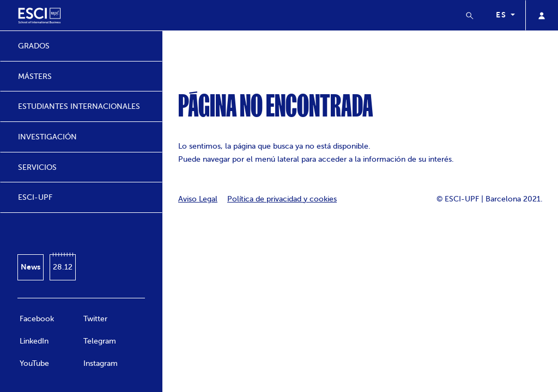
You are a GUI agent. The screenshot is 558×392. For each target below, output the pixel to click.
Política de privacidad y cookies (282, 199)
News (31, 267)
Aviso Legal (198, 199)
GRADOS (34, 46)
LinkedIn (34, 341)
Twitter (95, 319)
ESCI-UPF (35, 197)
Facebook (37, 319)
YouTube (34, 363)
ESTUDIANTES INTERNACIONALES (79, 106)
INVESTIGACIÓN (47, 137)
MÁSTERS (35, 76)
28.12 (63, 267)
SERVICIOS (37, 167)
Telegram (100, 341)
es (502, 15)
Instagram (101, 363)
